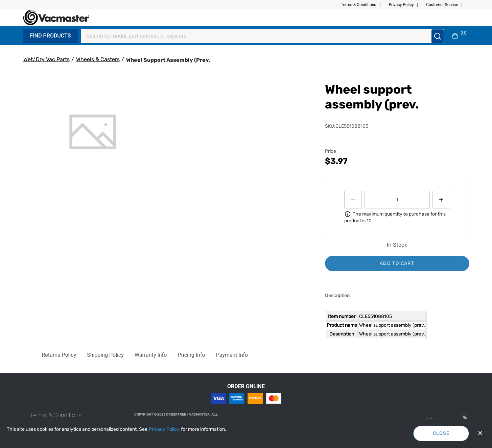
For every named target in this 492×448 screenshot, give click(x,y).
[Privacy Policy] (164, 429)
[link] (56, 415)
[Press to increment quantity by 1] (441, 200)
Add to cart (397, 263)
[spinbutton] (397, 200)
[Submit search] (438, 36)
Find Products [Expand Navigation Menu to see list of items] (51, 36)
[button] (364, 5)
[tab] (93, 132)
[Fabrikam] (56, 17)
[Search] (259, 36)
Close (441, 433)
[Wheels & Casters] (98, 59)
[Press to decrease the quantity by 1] (353, 200)
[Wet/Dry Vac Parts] (46, 59)
